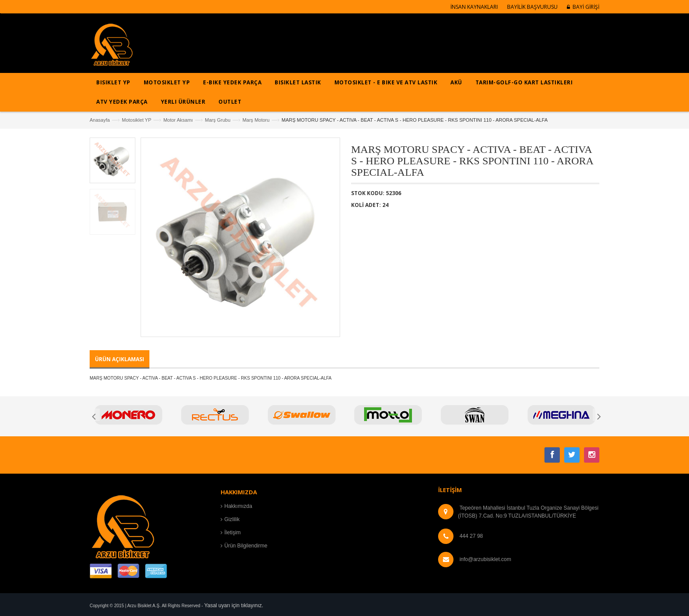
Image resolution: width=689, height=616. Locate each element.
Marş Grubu (218, 120)
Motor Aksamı (178, 120)
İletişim (233, 533)
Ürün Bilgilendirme (246, 546)
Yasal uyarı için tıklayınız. (234, 605)
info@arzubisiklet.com (486, 559)
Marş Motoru (256, 120)
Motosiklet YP (136, 120)
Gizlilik (232, 519)
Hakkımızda (238, 506)
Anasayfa (100, 120)
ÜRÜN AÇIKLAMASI (120, 359)
